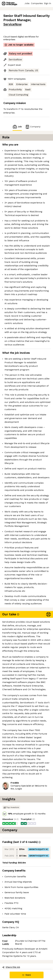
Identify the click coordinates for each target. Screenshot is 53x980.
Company (33, 127)
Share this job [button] (11, 967)
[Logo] (9, 4)
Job (17, 127)
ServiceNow (12, 24)
